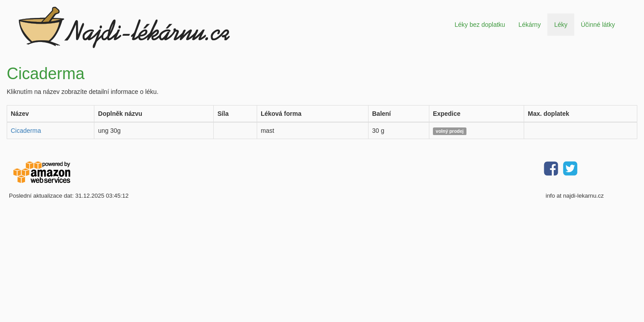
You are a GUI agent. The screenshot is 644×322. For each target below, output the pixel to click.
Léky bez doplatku (480, 25)
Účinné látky (598, 25)
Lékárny (530, 25)
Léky (561, 25)
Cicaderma (26, 131)
